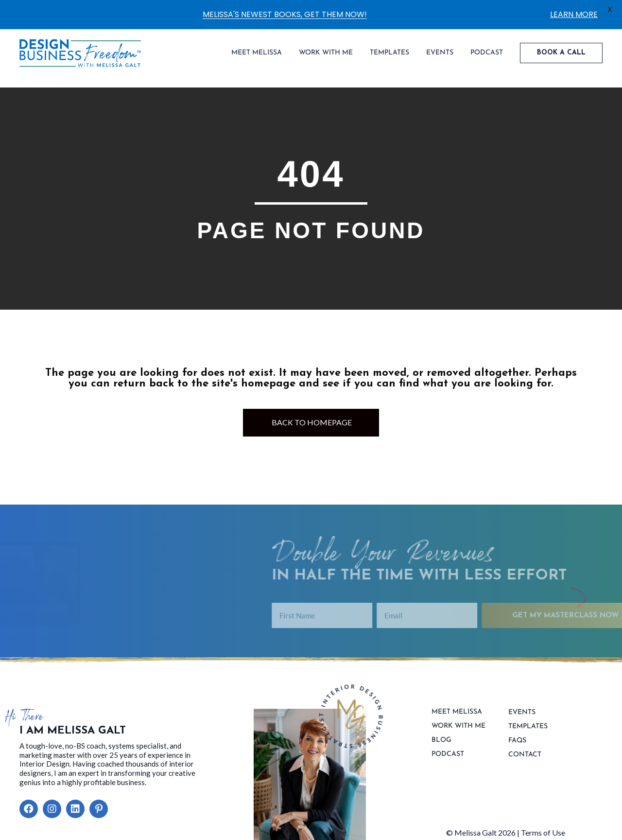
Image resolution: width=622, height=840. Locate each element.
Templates (528, 727)
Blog (441, 740)
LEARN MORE (574, 14)
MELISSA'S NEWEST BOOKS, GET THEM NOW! (285, 14)
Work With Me (458, 726)
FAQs (517, 741)
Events (522, 713)
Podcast (448, 754)
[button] (29, 809)
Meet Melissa (457, 712)
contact (525, 755)
